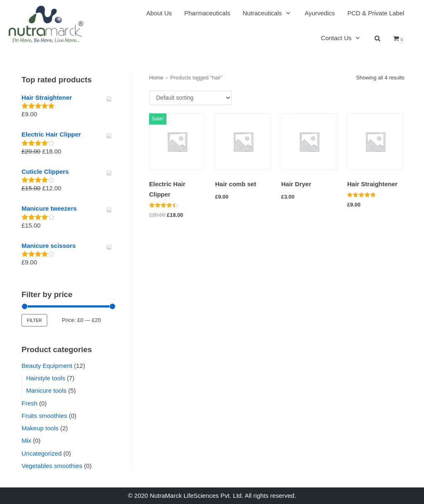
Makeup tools (40, 428)
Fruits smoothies (44, 416)
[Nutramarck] (46, 24)
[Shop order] (190, 98)
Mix (26, 440)
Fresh (29, 403)
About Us (159, 13)
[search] (377, 38)
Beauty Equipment (47, 366)
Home (156, 78)
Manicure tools (46, 390)
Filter (34, 320)
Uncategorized (42, 453)
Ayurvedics (320, 13)
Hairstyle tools (46, 378)
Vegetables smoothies (52, 466)
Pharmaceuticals (207, 13)
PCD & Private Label (376, 13)
